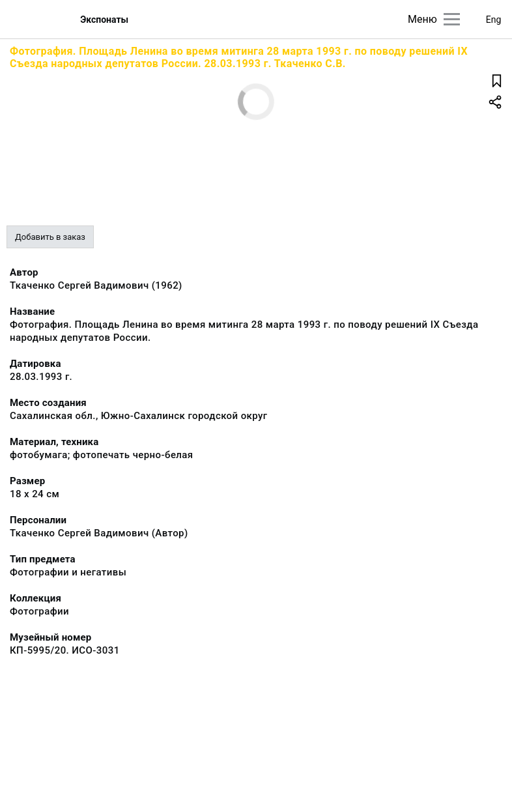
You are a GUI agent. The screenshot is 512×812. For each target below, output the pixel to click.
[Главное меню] (452, 19)
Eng (494, 20)
